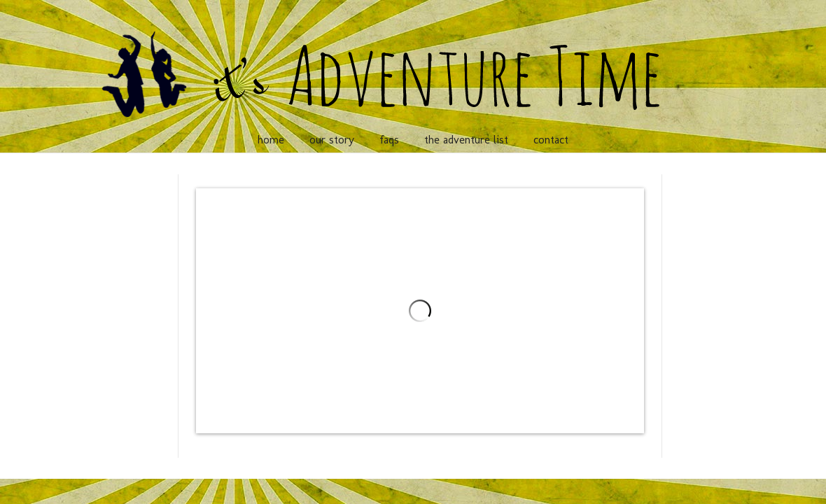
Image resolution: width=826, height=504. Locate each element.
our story (332, 140)
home (271, 140)
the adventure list (466, 140)
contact (551, 140)
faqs (389, 140)
